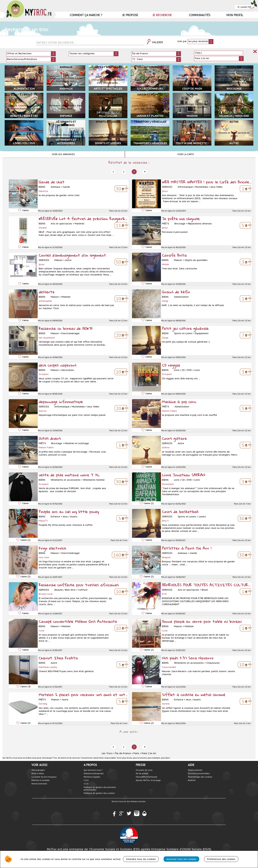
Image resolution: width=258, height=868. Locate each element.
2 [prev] (124, 172)
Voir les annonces (63, 154)
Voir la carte (186, 154)
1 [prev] (113, 172)
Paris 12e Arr (149, 753)
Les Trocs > (108, 753)
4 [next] (145, 172)
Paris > (137, 753)
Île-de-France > (124, 753)
